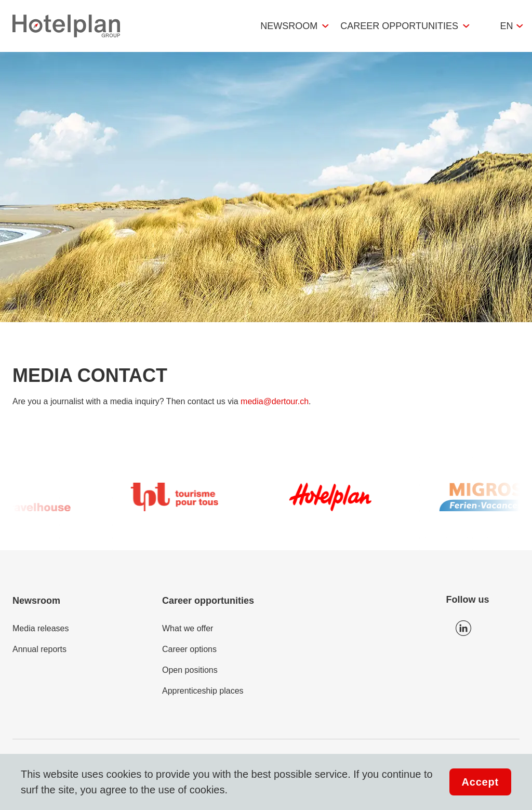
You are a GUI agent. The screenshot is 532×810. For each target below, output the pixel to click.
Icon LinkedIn (463, 628)
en (506, 26)
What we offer (188, 628)
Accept (481, 782)
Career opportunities (399, 26)
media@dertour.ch (275, 401)
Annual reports (39, 649)
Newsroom (289, 26)
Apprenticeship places (203, 691)
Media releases (41, 628)
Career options (189, 649)
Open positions (190, 670)
